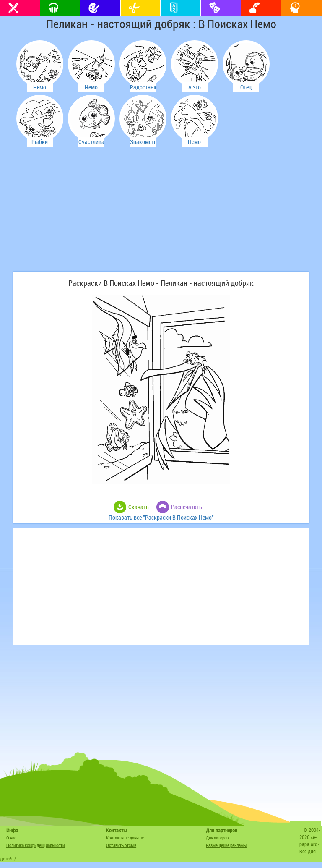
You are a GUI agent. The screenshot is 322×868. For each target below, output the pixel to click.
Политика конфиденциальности (35, 845)
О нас (11, 838)
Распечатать (187, 507)
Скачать (139, 507)
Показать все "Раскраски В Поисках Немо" (161, 517)
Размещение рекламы (226, 845)
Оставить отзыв (121, 845)
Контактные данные (125, 838)
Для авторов (217, 838)
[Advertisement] (75, 219)
